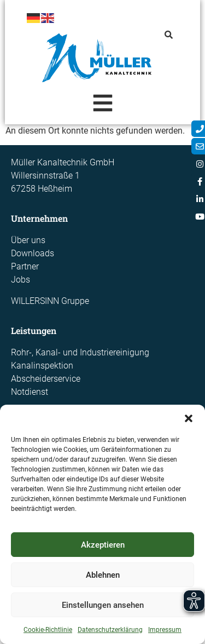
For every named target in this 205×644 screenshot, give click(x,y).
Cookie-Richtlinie (48, 630)
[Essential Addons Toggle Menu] (102, 105)
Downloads (33, 253)
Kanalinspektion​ (42, 366)
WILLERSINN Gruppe (50, 301)
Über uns (28, 240)
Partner (25, 266)
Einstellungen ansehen (103, 605)
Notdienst (30, 392)
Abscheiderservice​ (46, 379)
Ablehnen (103, 575)
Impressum (165, 630)
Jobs (20, 280)
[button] (189, 418)
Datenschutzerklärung (110, 630)
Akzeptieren (103, 545)
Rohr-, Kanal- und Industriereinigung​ (80, 352)
